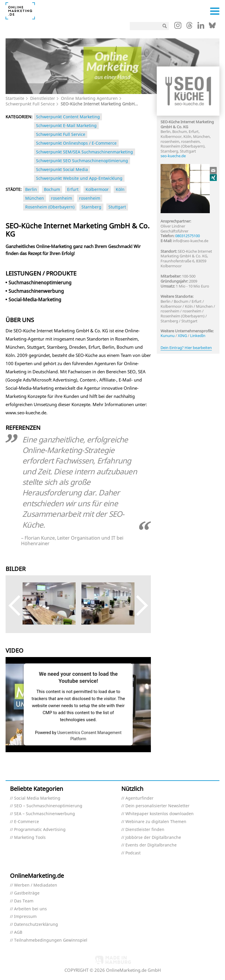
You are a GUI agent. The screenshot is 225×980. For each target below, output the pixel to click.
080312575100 (187, 236)
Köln (120, 189)
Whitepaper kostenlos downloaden (160, 814)
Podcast (133, 853)
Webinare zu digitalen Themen (156, 822)
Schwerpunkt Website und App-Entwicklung (79, 178)
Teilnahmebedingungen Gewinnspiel (51, 940)
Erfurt (73, 189)
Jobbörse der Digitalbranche (153, 838)
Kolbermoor (97, 189)
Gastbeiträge (27, 893)
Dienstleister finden (145, 830)
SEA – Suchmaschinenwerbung (45, 814)
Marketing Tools (30, 838)
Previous (19, 606)
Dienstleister (43, 98)
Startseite (15, 98)
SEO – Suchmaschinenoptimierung (48, 806)
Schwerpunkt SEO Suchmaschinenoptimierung (82, 161)
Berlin (31, 189)
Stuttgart (117, 207)
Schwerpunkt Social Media (62, 169)
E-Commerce (27, 822)
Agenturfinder (139, 798)
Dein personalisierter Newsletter (157, 806)
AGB (18, 932)
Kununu (168, 336)
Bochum (52, 189)
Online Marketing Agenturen (89, 98)
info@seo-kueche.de (191, 241)
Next (138, 606)
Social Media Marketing (37, 798)
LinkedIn (198, 336)
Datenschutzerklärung (36, 925)
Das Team (24, 901)
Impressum (25, 917)
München (35, 198)
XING (182, 336)
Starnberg (91, 207)
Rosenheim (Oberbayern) (50, 207)
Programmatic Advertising (40, 830)
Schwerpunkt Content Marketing (68, 117)
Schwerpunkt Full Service (30, 104)
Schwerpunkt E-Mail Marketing (66, 125)
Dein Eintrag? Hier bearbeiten (186, 348)
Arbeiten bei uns (30, 909)
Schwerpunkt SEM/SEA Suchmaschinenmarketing (85, 152)
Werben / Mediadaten (36, 885)
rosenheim (62, 198)
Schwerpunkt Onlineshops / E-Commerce (76, 143)
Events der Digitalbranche (151, 845)
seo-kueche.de (173, 156)
